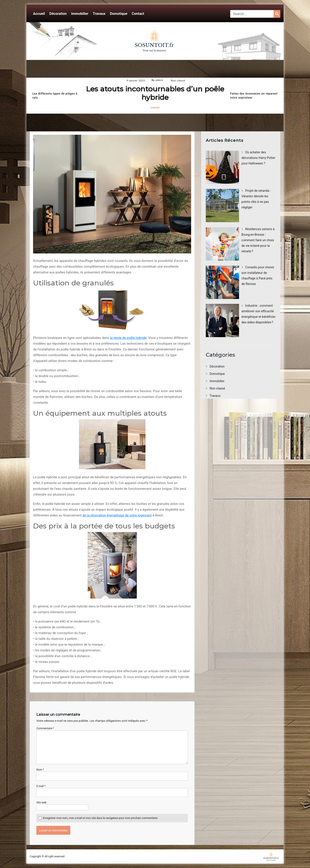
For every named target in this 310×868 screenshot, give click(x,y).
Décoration (58, 14)
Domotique (119, 14)
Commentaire (45, 728)
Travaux (99, 14)
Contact (138, 14)
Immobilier (80, 14)
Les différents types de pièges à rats (55, 96)
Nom (40, 770)
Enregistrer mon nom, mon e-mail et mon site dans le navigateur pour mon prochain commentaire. (100, 818)
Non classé (178, 81)
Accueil (39, 14)
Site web (41, 803)
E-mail (41, 786)
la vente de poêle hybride (128, 338)
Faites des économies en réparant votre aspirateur (254, 96)
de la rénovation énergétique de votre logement (117, 515)
